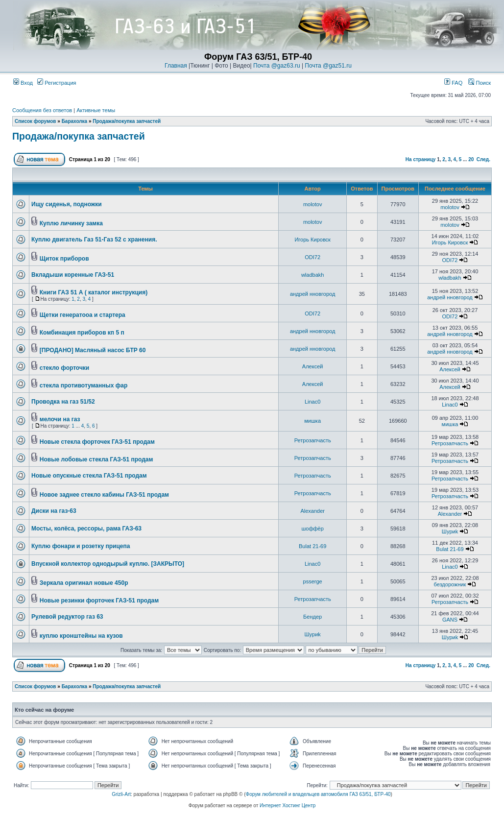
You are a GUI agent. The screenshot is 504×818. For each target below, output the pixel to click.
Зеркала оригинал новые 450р (84, 583)
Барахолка (75, 121)
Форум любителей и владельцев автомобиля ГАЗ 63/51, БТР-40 (318, 794)
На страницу (421, 159)
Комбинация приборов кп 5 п (82, 333)
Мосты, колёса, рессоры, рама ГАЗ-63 (86, 529)
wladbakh (312, 275)
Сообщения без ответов (42, 110)
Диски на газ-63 (54, 511)
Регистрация (57, 83)
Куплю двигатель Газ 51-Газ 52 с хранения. (94, 240)
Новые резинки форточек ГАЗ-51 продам (99, 601)
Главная (176, 66)
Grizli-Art (121, 794)
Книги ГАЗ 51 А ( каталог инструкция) (94, 292)
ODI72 (312, 257)
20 (471, 159)
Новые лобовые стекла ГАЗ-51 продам (96, 459)
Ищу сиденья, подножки (67, 204)
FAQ (453, 83)
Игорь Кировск (312, 240)
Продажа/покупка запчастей (127, 121)
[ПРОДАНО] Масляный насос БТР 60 (93, 350)
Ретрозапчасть (313, 440)
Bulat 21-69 (312, 546)
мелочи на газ (60, 419)
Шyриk (450, 531)
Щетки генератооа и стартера (83, 315)
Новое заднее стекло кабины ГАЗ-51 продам (104, 495)
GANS (450, 620)
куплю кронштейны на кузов (81, 636)
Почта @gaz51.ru (328, 66)
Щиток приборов (64, 259)
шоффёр (313, 529)
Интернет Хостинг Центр (288, 806)
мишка (312, 421)
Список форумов (36, 121)
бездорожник (450, 584)
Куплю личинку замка (71, 223)
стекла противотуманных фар (84, 385)
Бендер (312, 617)
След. (483, 159)
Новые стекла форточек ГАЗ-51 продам (97, 442)
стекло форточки (64, 368)
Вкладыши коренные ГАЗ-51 (73, 275)
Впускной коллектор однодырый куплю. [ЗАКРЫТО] (108, 564)
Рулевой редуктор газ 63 (67, 617)
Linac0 (312, 402)
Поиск (480, 83)
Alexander (312, 511)
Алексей (313, 366)
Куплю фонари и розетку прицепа (81, 546)
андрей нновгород (312, 294)
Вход (23, 83)
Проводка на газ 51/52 (63, 402)
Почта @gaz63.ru (277, 66)
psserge (313, 581)
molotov (313, 204)
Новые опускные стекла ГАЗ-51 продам (89, 476)
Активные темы (96, 110)
